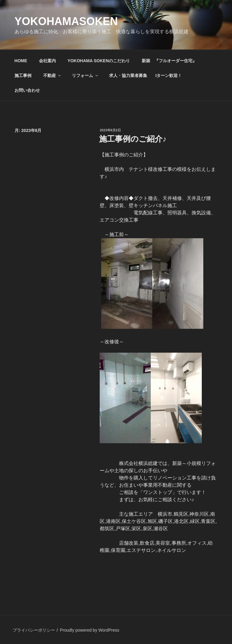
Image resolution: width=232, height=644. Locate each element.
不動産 (52, 75)
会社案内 (47, 61)
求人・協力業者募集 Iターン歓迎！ (146, 75)
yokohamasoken (66, 21)
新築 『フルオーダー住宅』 (169, 61)
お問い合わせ (27, 90)
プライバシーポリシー (34, 630)
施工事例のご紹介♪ (133, 139)
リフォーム (85, 75)
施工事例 (23, 75)
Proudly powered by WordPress (90, 630)
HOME (21, 61)
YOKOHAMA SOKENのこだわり (99, 61)
